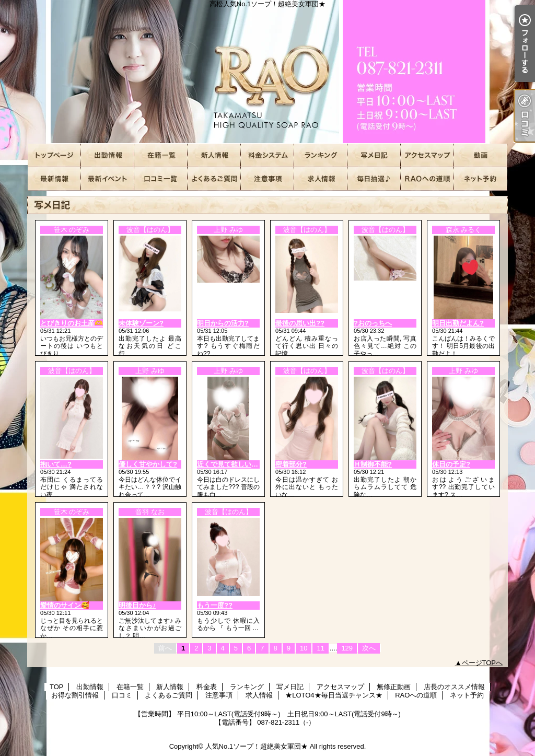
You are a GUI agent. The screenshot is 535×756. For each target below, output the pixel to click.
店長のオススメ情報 (54, 179)
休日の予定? (451, 464)
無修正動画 (481, 155)
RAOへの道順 (427, 179)
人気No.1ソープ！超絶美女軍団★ (257, 746)
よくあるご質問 (214, 179)
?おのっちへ (373, 323)
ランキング (321, 155)
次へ (369, 648)
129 (347, 648)
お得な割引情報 (108, 179)
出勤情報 (108, 155)
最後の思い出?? (300, 323)
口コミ (161, 179)
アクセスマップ (427, 155)
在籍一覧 (161, 155)
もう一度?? (215, 605)
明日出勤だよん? (458, 323)
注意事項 (267, 179)
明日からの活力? (223, 323)
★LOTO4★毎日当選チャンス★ (374, 179)
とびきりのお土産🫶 (72, 323)
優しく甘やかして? (148, 464)
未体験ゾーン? (141, 323)
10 (304, 648)
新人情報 (214, 155)
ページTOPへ (482, 663)
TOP (54, 155)
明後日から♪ (137, 605)
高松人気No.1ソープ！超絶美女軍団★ (267, 72)
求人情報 (321, 179)
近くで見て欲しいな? (230, 464)
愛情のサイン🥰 (65, 605)
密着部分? (291, 464)
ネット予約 (481, 179)
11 (320, 648)
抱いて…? (56, 464)
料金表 (267, 155)
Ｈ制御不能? (373, 464)
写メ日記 (374, 155)
